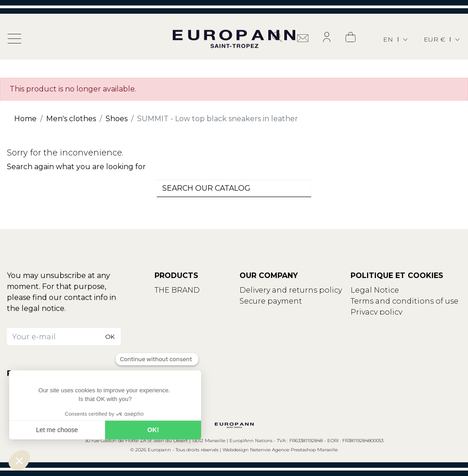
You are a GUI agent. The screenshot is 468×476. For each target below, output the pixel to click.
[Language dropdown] (396, 40)
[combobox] (234, 188)
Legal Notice (375, 290)
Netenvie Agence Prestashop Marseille (294, 450)
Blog (164, 312)
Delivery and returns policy (291, 290)
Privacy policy (376, 312)
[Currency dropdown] (442, 40)
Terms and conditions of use (404, 301)
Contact (170, 301)
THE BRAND (177, 290)
